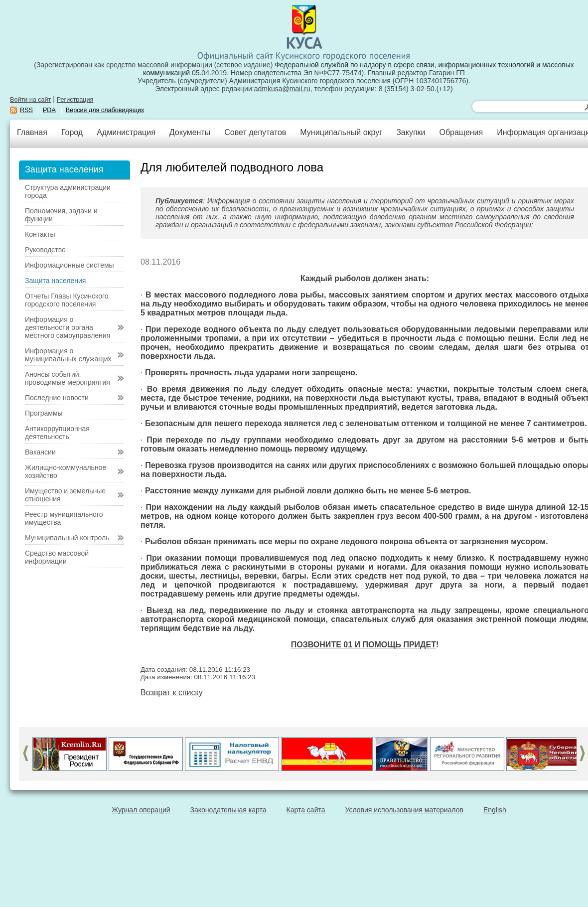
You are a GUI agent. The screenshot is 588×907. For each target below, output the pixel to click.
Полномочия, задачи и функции (61, 215)
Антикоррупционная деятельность (57, 433)
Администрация (126, 132)
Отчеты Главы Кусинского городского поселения (67, 300)
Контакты (40, 234)
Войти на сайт (30, 100)
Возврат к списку (172, 692)
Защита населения (55, 281)
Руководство (45, 250)
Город (72, 132)
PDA (49, 110)
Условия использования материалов (404, 810)
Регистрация (75, 100)
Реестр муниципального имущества (64, 518)
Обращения (461, 132)
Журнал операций (141, 810)
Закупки (411, 132)
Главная (32, 132)
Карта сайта (306, 810)
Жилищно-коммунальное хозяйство (66, 471)
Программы (44, 413)
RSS (26, 110)
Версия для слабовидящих (105, 110)
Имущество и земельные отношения (65, 495)
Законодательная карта (228, 810)
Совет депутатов (255, 132)
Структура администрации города (68, 191)
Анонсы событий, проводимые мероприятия (68, 378)
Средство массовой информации (57, 557)
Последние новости (57, 398)
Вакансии (40, 452)
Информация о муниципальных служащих (68, 355)
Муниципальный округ (341, 132)
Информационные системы (70, 265)
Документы (190, 132)
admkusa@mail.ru (282, 89)
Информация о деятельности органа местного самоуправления (68, 327)
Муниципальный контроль (67, 538)
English (495, 810)
